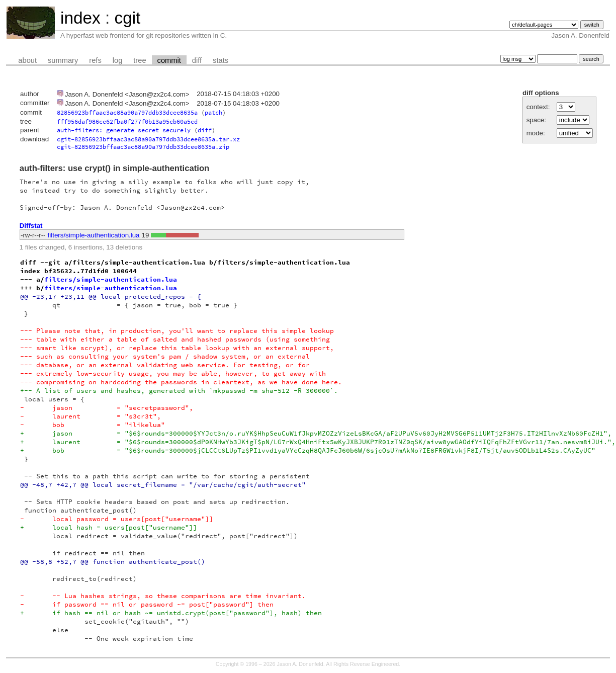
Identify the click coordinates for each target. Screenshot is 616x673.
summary (63, 60)
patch (213, 112)
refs (95, 60)
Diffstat (31, 226)
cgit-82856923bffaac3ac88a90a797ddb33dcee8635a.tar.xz (148, 139)
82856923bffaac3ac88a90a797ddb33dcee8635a (127, 112)
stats (221, 60)
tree (140, 60)
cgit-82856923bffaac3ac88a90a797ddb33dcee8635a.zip (143, 147)
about (27, 60)
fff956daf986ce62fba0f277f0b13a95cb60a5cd (127, 121)
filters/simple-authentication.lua (94, 235)
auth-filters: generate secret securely (124, 130)
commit (169, 60)
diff (197, 60)
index (80, 18)
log (118, 60)
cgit (127, 18)
